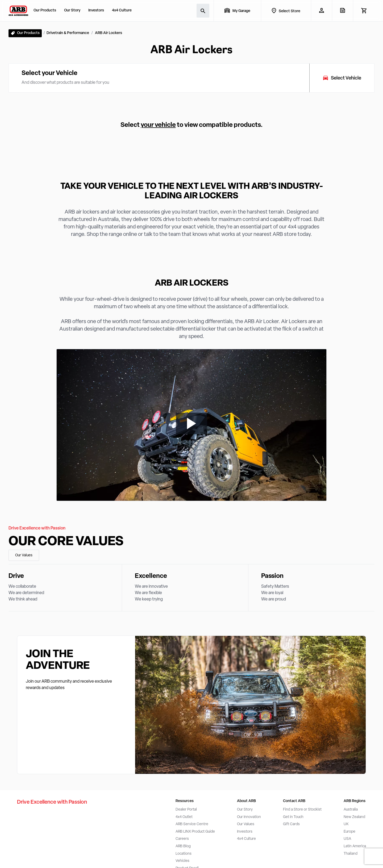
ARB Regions (355, 801)
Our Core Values (66, 542)
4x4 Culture (122, 11)
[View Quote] (342, 10)
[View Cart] (364, 11)
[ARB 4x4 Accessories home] (18, 11)
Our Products (45, 11)
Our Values (24, 555)
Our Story (72, 11)
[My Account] (321, 10)
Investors (96, 11)
